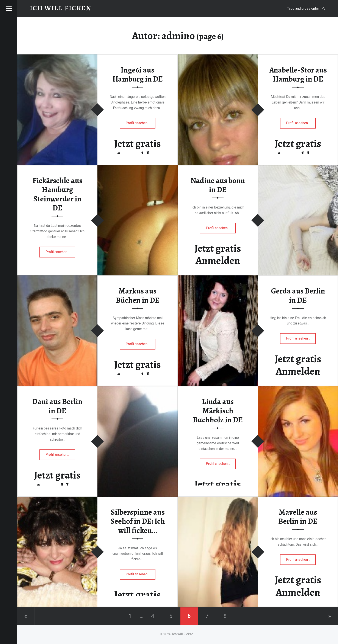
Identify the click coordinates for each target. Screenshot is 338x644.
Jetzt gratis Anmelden (138, 150)
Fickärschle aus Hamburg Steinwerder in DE (57, 194)
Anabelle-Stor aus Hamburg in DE (298, 75)
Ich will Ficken (183, 634)
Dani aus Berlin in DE (57, 406)
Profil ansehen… (141, 124)
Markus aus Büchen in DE (138, 296)
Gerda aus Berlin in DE (298, 296)
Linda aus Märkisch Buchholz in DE (218, 411)
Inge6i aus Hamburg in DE (138, 75)
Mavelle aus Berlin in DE (298, 517)
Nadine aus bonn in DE (218, 185)
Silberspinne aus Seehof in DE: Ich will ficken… (138, 521)
